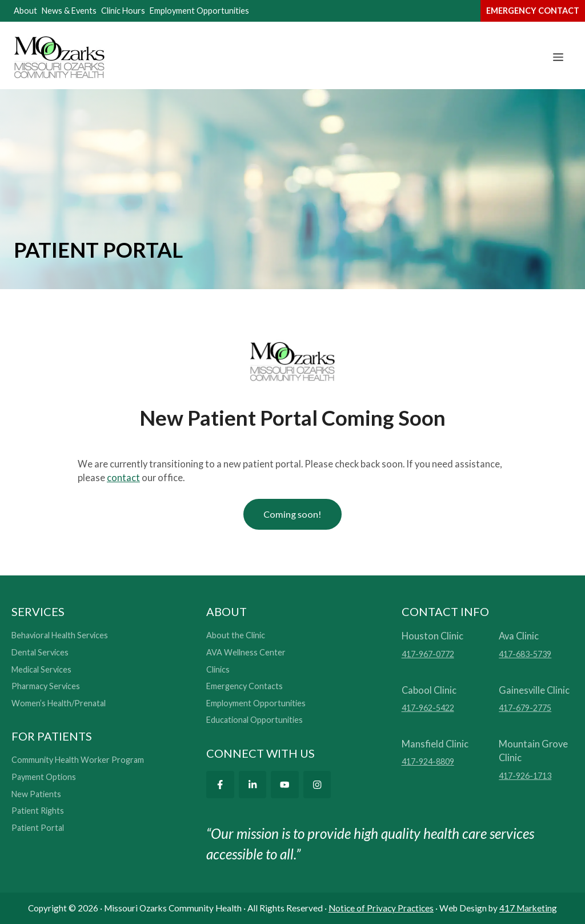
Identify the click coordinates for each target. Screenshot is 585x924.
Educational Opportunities (255, 720)
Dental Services (40, 652)
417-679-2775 (525, 708)
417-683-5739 (525, 654)
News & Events (69, 11)
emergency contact (533, 11)
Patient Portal (38, 828)
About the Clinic (236, 636)
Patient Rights (38, 811)
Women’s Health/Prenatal (59, 703)
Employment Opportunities (199, 11)
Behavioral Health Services (60, 636)
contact (123, 477)
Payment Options (44, 777)
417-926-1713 (525, 776)
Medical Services (41, 669)
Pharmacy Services (46, 687)
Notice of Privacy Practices (381, 908)
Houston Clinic (432, 636)
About (25, 11)
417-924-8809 (428, 762)
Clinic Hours (123, 11)
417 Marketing (528, 908)
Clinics (218, 669)
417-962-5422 (428, 708)
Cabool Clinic (429, 690)
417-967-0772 (428, 654)
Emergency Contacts (245, 687)
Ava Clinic (519, 636)
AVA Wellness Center (246, 652)
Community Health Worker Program (78, 760)
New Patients (36, 794)
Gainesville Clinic (534, 690)
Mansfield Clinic (435, 744)
